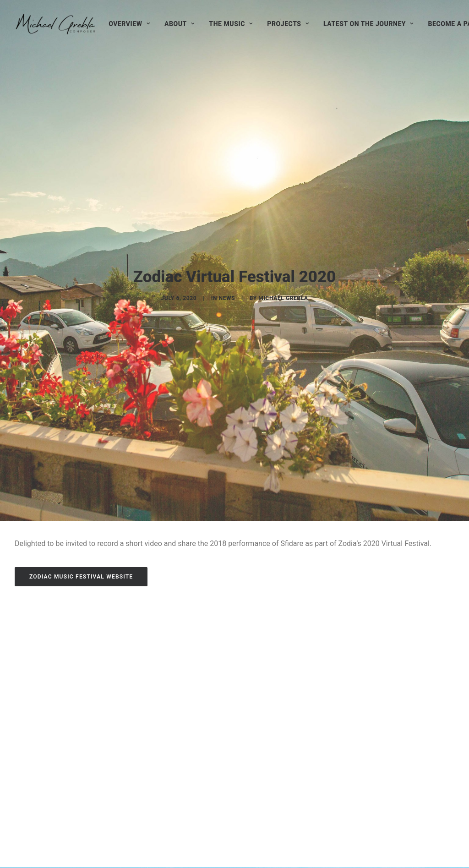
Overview (129, 24)
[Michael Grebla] (55, 24)
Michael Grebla (283, 204)
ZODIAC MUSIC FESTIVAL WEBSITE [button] (81, 389)
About (179, 24)
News (227, 204)
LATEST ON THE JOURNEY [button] (368, 24)
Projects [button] (288, 24)
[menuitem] (129, 24)
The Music (231, 24)
